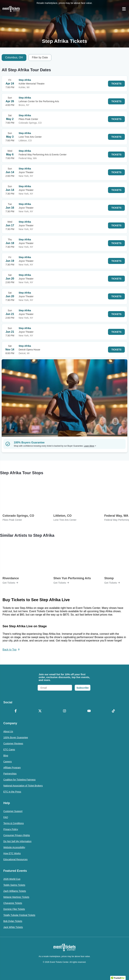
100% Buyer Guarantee (16, 737)
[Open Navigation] (124, 9)
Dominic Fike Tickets (14, 909)
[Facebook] (16, 711)
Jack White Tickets (13, 927)
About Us (8, 731)
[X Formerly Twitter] (40, 711)
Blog (6, 756)
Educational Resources (15, 859)
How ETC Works (12, 853)
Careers (8, 762)
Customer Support (13, 811)
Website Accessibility (14, 847)
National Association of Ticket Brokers (23, 786)
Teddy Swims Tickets (14, 885)
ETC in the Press (12, 792)
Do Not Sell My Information (17, 841)
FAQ (6, 817)
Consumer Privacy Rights (17, 835)
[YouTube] (89, 711)
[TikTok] (113, 711)
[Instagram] (64, 711)
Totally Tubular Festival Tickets (19, 915)
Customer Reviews (13, 743)
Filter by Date (40, 57)
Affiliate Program (12, 768)
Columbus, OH (14, 57)
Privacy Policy (11, 829)
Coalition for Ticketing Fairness (19, 780)
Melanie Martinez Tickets (16, 897)
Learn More (90, 446)
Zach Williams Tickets (15, 891)
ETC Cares (9, 750)
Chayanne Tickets (13, 903)
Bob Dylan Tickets (13, 921)
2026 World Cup (12, 879)
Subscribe (83, 688)
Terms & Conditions (14, 823)
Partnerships (10, 774)
